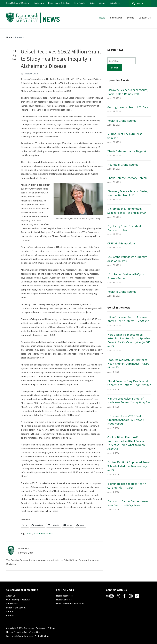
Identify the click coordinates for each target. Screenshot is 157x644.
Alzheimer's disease (43, 533)
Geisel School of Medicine (18, 3)
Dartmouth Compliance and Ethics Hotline (28, 636)
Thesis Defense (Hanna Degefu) (127, 151)
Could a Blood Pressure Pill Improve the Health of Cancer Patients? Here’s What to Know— (127, 443)
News (102, 18)
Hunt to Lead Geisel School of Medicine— (129, 400)
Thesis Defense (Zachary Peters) (127, 178)
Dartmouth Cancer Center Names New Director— (128, 503)
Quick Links (115, 3)
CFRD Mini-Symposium (121, 243)
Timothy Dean (31, 74)
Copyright (11, 628)
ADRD (29, 533)
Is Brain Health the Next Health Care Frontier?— (127, 486)
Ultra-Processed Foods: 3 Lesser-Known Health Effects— (128, 319)
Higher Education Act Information (23, 632)
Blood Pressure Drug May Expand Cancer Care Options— (129, 383)
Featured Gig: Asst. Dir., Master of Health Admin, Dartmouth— (128, 364)
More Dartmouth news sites (70, 604)
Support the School (16, 608)
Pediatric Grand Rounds (122, 121)
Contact (10, 615)
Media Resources (64, 596)
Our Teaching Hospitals (18, 600)
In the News (116, 18)
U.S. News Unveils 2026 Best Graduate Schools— (126, 420)
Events (130, 18)
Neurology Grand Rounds (123, 165)
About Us (11, 596)
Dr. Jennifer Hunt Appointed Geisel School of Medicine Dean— (129, 466)
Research (20, 37)
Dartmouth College (46, 628)
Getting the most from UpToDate (128, 107)
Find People (80, 3)
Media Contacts (64, 600)
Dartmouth (39, 3)
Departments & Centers (59, 3)
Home (9, 37)
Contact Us (145, 18)
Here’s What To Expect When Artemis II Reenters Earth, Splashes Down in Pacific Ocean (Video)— (129, 340)
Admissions (12, 604)
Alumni (102, 3)
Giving (92, 3)
